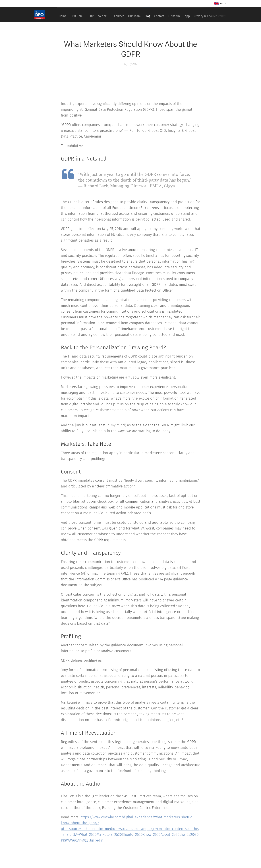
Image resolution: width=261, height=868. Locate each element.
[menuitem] (64, 15)
